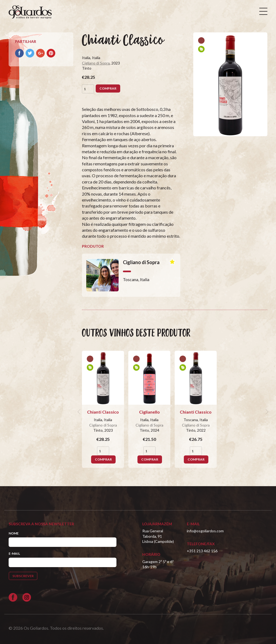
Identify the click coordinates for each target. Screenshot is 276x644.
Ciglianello (149, 412)
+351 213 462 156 (202, 551)
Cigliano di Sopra (96, 63)
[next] (266, 412)
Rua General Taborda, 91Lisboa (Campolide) (158, 536)
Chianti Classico (103, 412)
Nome (14, 533)
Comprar (108, 88)
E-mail (14, 553)
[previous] (80, 412)
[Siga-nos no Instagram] (27, 597)
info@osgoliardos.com (205, 531)
